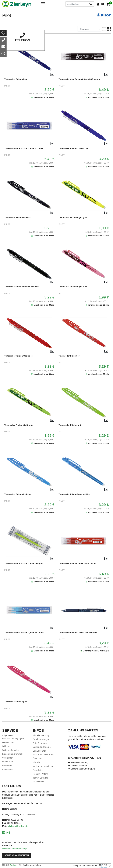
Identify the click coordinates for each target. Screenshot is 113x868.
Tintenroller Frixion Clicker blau (74, 148)
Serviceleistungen (41, 739)
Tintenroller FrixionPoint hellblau (75, 494)
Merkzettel (7, 765)
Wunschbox (38, 782)
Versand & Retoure (42, 747)
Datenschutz (8, 742)
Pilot (7, 86)
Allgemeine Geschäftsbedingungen (13, 737)
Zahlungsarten (40, 751)
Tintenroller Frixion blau (16, 79)
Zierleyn (13, 865)
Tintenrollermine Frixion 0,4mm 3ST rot (77, 563)
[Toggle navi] (43, 4)
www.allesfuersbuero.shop (14, 849)
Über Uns (37, 759)
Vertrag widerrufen (17, 855)
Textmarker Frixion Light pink (73, 287)
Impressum (7, 769)
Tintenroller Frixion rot (70, 356)
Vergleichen (8, 758)
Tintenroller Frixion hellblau (18, 494)
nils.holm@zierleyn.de (18, 826)
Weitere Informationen (43, 766)
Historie (36, 762)
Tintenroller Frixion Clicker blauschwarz (78, 633)
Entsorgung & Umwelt (12, 754)
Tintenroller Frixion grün (70, 425)
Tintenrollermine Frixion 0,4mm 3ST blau (24, 148)
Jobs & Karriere (40, 743)
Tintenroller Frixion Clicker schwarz (21, 287)
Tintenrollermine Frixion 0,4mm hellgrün (24, 563)
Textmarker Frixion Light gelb (73, 218)
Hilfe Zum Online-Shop (43, 755)
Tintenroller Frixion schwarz (18, 218)
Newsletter (38, 770)
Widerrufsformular (10, 750)
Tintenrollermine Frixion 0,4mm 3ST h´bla (24, 633)
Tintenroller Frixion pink (16, 702)
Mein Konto (8, 762)
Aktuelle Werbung (41, 735)
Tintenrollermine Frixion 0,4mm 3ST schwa (79, 79)
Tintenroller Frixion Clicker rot (19, 356)
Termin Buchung (40, 778)
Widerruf (6, 746)
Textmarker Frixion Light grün (19, 425)
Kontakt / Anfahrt (41, 774)
